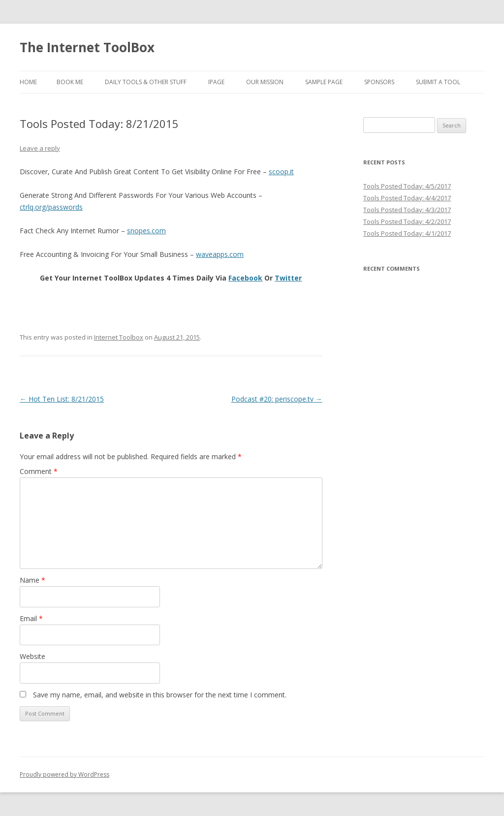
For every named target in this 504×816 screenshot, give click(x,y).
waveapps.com (220, 254)
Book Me (70, 82)
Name (32, 580)
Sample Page (324, 82)
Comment (39, 471)
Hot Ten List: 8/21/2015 (62, 399)
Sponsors (379, 82)
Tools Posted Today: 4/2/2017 (407, 221)
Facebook (245, 278)
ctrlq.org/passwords (51, 207)
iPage (216, 82)
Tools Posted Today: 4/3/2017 (407, 210)
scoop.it (281, 172)
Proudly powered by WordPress (64, 774)
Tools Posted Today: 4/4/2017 (407, 198)
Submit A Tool (438, 82)
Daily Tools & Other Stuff (146, 82)
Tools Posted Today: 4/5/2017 (407, 186)
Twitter (288, 278)
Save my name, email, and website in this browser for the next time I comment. (160, 695)
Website (32, 656)
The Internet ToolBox (87, 47)
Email (31, 618)
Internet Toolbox (119, 337)
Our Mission (265, 82)
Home (28, 82)
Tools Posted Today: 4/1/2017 (407, 233)
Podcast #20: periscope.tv (277, 399)
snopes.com (146, 231)
